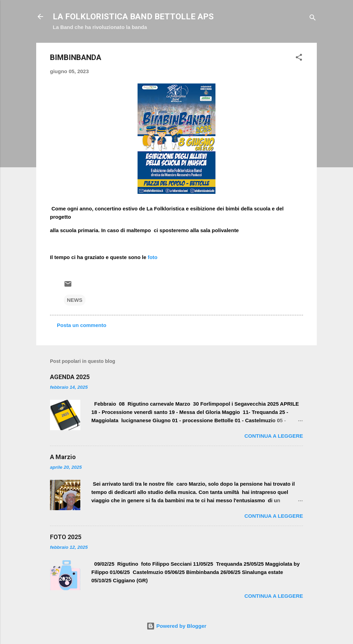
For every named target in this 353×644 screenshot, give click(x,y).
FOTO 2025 (66, 537)
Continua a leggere (274, 436)
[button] (299, 58)
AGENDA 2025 (70, 377)
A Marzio (63, 457)
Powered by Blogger (176, 626)
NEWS (75, 300)
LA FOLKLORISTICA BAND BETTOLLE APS (133, 17)
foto (152, 257)
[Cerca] (313, 19)
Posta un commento (82, 325)
